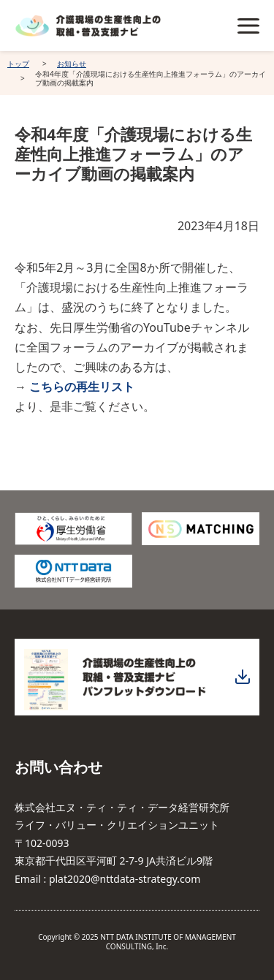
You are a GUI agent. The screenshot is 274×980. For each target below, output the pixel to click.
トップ (18, 64)
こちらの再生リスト (82, 387)
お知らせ (72, 64)
